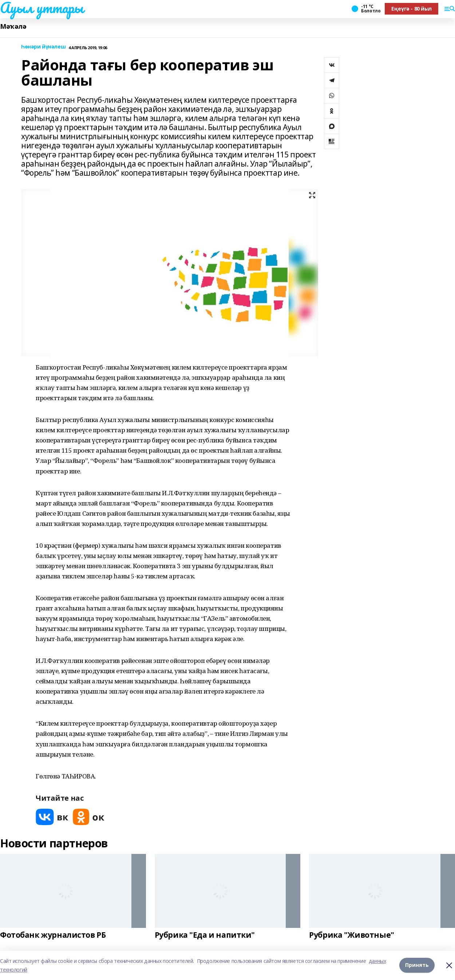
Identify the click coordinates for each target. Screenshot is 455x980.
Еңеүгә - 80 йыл (412, 9)
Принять (417, 965)
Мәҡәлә (13, 26)
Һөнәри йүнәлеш (43, 47)
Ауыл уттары (41, 8)
